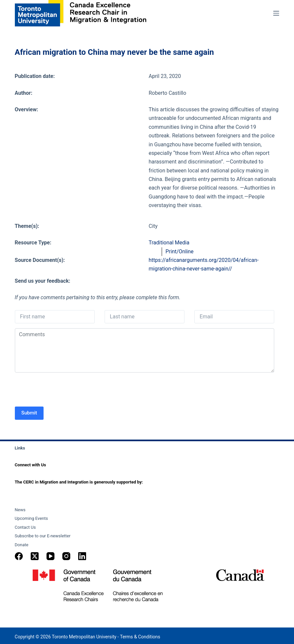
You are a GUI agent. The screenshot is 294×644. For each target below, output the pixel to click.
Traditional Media (169, 243)
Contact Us (25, 527)
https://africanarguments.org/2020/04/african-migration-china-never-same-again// (203, 264)
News (20, 510)
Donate (22, 545)
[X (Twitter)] (35, 556)
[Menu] (276, 13)
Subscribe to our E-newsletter (43, 536)
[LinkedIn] (82, 556)
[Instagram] (66, 556)
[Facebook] (19, 556)
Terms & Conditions (140, 637)
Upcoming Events (32, 518)
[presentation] (65, 390)
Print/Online (179, 251)
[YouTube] (50, 556)
